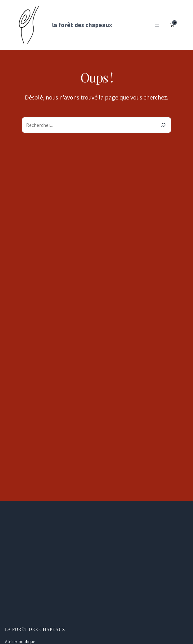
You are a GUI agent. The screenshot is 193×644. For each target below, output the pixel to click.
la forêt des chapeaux (82, 25)
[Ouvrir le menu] (157, 25)
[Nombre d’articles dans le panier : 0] (172, 25)
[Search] (163, 125)
